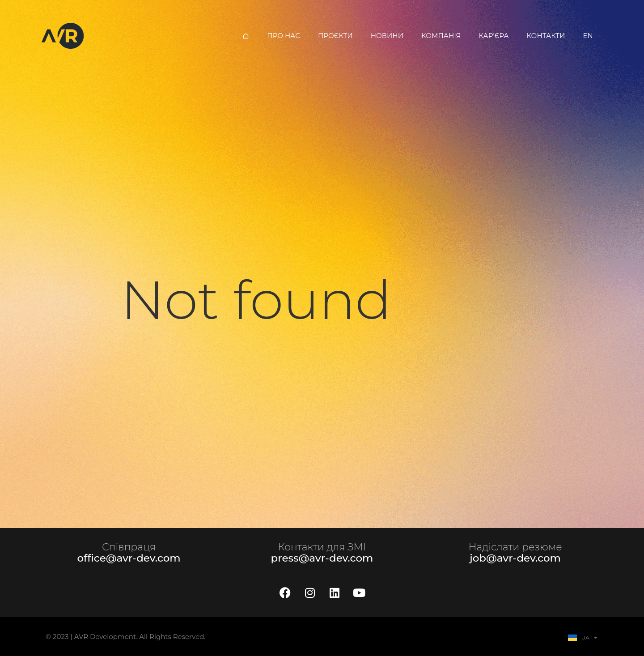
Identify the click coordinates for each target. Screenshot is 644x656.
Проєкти (335, 36)
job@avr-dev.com (515, 558)
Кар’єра (494, 36)
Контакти (546, 36)
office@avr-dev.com (129, 558)
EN (588, 36)
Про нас (284, 36)
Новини (387, 36)
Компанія (441, 36)
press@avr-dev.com (322, 558)
